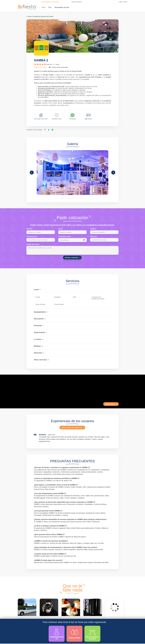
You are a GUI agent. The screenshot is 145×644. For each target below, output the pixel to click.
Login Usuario (123, 2)
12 (77, 198)
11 (75, 198)
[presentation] (55, 588)
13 (78, 198)
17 (84, 198)
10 (74, 198)
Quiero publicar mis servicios (50, 2)
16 (82, 198)
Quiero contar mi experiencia (72, 428)
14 (79, 198)
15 (81, 198)
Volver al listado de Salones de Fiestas (41, 16)
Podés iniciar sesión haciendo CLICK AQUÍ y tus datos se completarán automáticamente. (72, 225)
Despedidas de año (62, 7)
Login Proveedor (77, 2)
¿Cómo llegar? (110, 404)
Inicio (44, 7)
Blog (50, 7)
